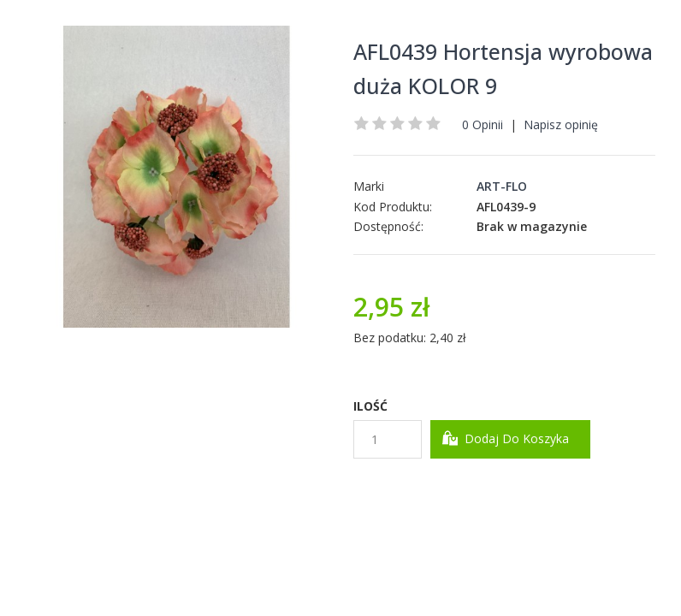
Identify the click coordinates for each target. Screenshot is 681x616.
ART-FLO (502, 186)
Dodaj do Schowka (413, 488)
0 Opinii (483, 124)
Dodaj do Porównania (544, 488)
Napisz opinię (561, 124)
